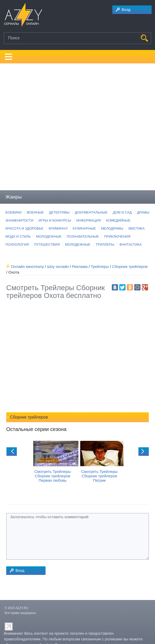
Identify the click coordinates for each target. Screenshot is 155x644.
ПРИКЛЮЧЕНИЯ (117, 236)
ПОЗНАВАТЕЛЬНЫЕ (83, 236)
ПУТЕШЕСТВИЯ (47, 244)
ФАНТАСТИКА (131, 244)
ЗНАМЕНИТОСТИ (19, 220)
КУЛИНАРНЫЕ (84, 228)
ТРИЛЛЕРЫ (105, 244)
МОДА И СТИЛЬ (18, 236)
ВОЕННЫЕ (35, 212)
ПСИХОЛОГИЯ (17, 244)
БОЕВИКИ (13, 212)
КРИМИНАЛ (58, 228)
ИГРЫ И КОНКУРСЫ (55, 220)
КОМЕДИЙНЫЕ (118, 220)
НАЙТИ (144, 38)
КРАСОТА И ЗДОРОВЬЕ (24, 228)
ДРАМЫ (143, 212)
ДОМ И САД (122, 212)
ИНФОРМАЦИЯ (89, 220)
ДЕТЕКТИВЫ (59, 212)
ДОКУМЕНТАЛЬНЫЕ (91, 212)
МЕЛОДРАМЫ (112, 228)
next (144, 452)
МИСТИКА (136, 228)
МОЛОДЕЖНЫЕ (49, 236)
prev (12, 452)
